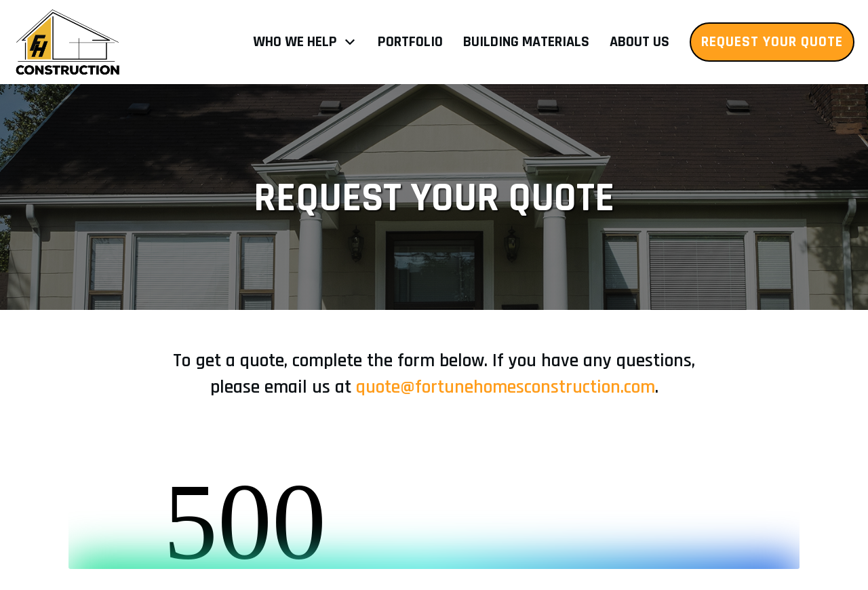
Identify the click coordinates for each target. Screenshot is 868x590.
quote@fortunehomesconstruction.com (506, 387)
